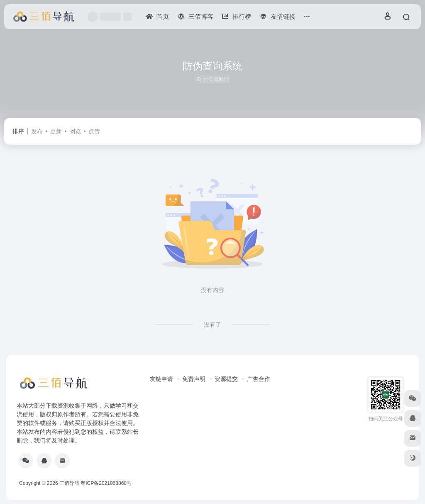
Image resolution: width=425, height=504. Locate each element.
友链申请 (161, 379)
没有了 (212, 325)
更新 (56, 131)
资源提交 (226, 379)
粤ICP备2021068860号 (106, 483)
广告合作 (259, 379)
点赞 (94, 131)
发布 (37, 131)
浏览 (75, 131)
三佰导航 (69, 483)
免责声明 (194, 379)
